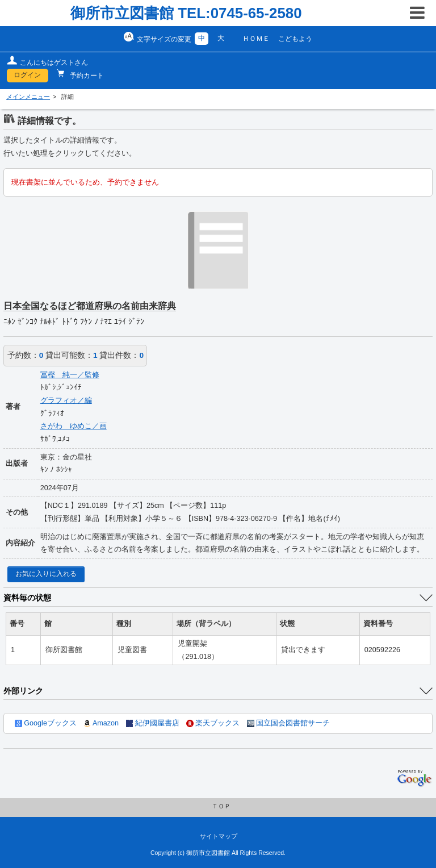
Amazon (101, 723)
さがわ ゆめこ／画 (74, 426)
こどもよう (295, 39)
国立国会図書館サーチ (288, 723)
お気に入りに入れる (46, 574)
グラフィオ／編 (66, 400)
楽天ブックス (213, 723)
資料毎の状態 (27, 598)
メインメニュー (28, 97)
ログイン (27, 75)
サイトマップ (219, 836)
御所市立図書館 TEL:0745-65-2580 (186, 13)
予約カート (86, 76)
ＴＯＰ (221, 806)
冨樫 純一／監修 (70, 375)
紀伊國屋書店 (153, 723)
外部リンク (23, 691)
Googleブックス (46, 723)
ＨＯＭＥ (256, 39)
